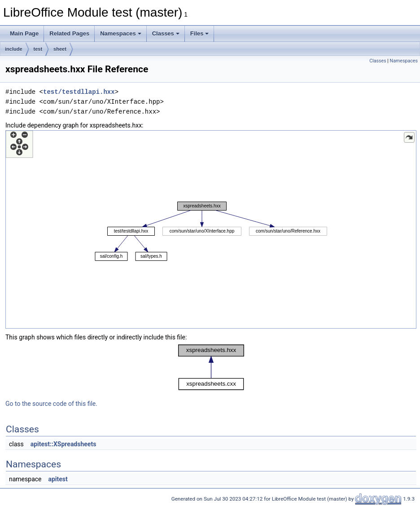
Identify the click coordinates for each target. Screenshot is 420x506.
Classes (166, 33)
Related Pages (69, 33)
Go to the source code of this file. (51, 404)
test (38, 49)
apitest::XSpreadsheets (63, 444)
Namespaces (121, 33)
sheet (60, 49)
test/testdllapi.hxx (79, 92)
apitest (58, 479)
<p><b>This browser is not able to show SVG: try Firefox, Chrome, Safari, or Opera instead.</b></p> (211, 229)
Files (200, 33)
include (14, 49)
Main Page (24, 33)
